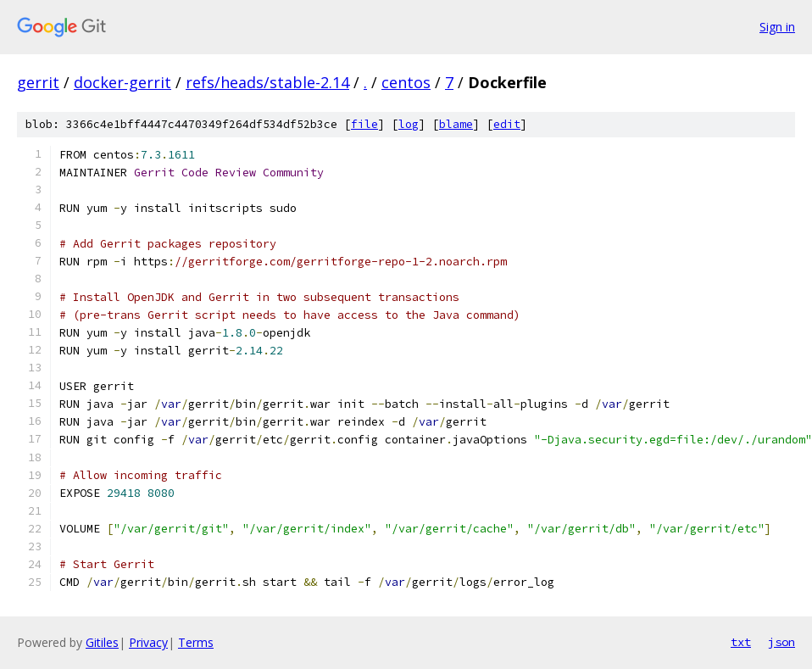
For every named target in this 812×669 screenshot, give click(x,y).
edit (507, 124)
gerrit (38, 82)
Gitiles (102, 642)
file (364, 124)
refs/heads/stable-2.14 (267, 82)
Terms (196, 642)
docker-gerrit (122, 82)
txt (741, 642)
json (781, 642)
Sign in (777, 27)
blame (456, 124)
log (409, 124)
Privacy (148, 642)
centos (406, 82)
